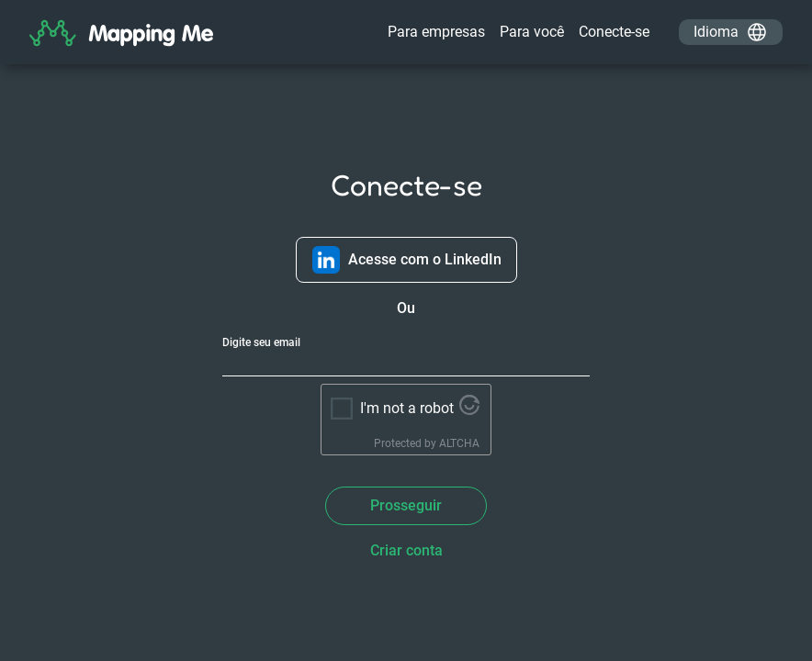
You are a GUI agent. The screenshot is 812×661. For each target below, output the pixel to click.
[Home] (121, 37)
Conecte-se (614, 32)
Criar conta (406, 550)
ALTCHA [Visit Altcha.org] (459, 443)
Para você (532, 32)
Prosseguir (406, 505)
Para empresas (436, 32)
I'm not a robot (407, 408)
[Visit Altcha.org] (469, 410)
